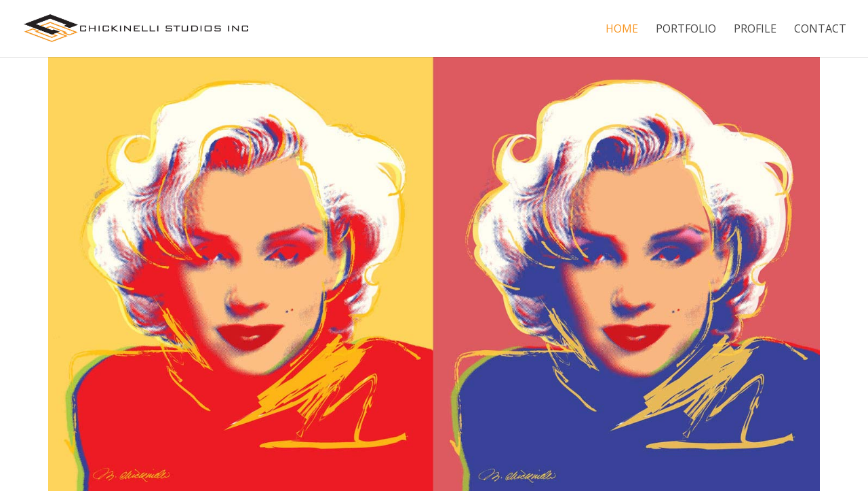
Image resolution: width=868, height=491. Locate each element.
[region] (434, 274)
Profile (755, 30)
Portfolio (686, 30)
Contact (820, 30)
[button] (21, 274)
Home (622, 30)
